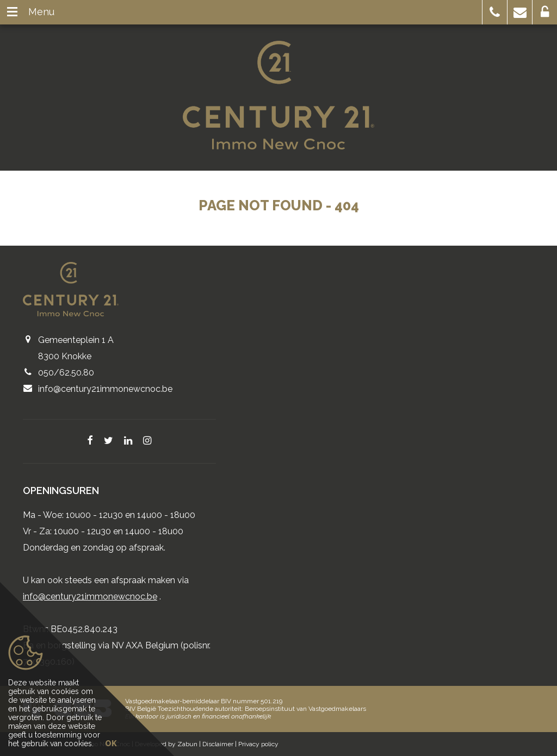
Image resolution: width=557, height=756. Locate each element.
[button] (495, 12)
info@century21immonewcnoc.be (105, 389)
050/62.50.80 (66, 373)
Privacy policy (258, 744)
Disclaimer (218, 744)
